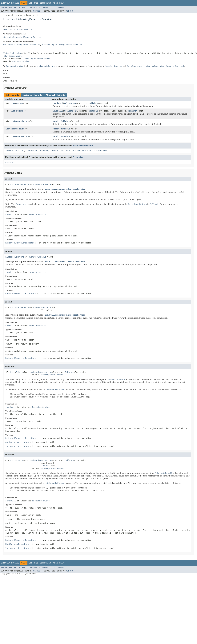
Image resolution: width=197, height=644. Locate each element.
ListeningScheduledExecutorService (22, 37)
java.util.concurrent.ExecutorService (64, 189)
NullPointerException (17, 442)
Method (37, 11)
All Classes (59, 8)
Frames (34, 8)
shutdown (87, 151)
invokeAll (58, 103)
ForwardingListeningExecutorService (62, 45)
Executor (7, 29)
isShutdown (58, 151)
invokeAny (32, 151)
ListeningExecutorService (36, 59)
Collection (70, 103)
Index (55, 3)
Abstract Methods (55, 95)
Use (31, 3)
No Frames (44, 8)
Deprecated (45, 3)
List (13, 103)
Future (20, 103)
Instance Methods (32, 95)
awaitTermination (15, 151)
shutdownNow (100, 151)
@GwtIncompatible (13, 56)
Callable (93, 103)
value (18, 53)
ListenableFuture (20, 121)
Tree (36, 3)
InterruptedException (52, 375)
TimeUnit (133, 111)
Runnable (65, 129)
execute (9, 162)
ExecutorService (23, 29)
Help (61, 3)
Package (15, 3)
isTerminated (73, 151)
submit (56, 121)
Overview (5, 3)
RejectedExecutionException (20, 243)
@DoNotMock (9, 53)
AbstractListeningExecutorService (21, 45)
